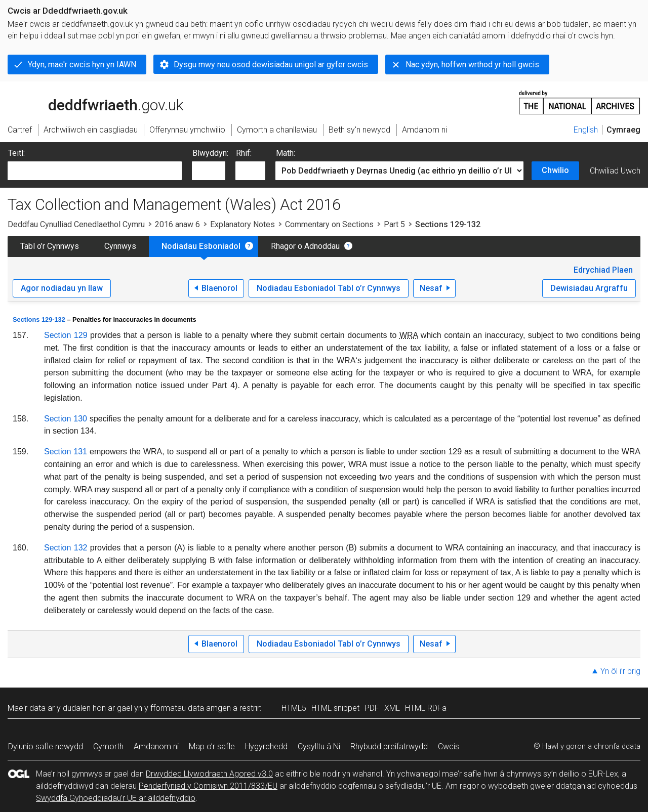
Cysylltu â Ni (319, 746)
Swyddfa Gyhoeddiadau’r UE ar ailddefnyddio (116, 798)
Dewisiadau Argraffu (589, 288)
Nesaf (431, 288)
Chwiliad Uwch (615, 171)
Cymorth (108, 746)
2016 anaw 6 (177, 224)
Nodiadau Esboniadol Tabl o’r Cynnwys (329, 288)
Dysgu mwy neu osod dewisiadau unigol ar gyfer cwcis (271, 65)
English (586, 130)
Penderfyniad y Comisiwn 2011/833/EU (208, 786)
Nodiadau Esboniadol (201, 246)
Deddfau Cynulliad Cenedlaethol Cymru (76, 224)
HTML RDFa (426, 708)
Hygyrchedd (266, 746)
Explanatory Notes (242, 224)
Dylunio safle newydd (46, 746)
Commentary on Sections (329, 224)
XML (392, 708)
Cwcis (449, 746)
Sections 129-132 (39, 319)
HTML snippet (335, 708)
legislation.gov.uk (88, 102)
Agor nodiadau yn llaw (62, 288)
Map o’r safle (212, 746)
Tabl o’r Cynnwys (50, 246)
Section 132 (66, 548)
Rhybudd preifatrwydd (389, 746)
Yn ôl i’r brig (620, 671)
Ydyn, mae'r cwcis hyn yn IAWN (82, 65)
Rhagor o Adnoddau (305, 246)
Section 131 (66, 452)
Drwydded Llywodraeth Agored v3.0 (209, 774)
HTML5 (294, 708)
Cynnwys (120, 246)
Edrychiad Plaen (603, 270)
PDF (372, 708)
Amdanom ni (156, 746)
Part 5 (394, 224)
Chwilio (555, 170)
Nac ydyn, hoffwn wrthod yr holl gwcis (472, 65)
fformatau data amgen (191, 708)
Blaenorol (219, 288)
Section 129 (66, 335)
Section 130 (66, 419)
